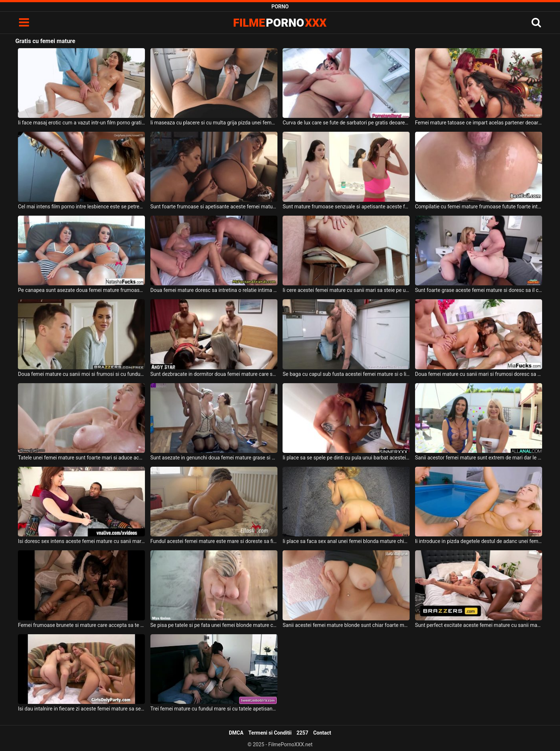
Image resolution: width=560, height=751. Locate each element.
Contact (322, 733)
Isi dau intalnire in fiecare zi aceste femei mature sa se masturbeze (81, 709)
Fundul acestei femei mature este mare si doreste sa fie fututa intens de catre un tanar (214, 541)
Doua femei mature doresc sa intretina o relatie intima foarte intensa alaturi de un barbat (214, 290)
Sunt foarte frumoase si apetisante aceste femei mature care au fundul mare (214, 207)
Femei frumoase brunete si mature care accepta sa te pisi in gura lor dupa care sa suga (81, 625)
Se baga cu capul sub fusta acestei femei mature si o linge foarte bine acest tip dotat (346, 374)
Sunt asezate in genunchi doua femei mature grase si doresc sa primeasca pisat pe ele (214, 458)
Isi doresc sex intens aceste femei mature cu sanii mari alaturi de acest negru (81, 541)
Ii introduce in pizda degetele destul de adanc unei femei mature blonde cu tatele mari (479, 541)
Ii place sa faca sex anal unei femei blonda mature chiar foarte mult (346, 541)
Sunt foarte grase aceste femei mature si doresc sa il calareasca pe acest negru (479, 290)
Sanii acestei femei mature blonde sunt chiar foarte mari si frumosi (346, 625)
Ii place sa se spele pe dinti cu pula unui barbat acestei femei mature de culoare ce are (346, 458)
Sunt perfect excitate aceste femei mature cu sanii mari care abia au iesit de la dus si (479, 625)
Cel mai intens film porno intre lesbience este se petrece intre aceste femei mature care (81, 207)
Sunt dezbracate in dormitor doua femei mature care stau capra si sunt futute (214, 374)
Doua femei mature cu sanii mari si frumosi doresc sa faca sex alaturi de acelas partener (479, 374)
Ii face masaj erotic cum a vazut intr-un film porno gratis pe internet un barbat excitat (81, 123)
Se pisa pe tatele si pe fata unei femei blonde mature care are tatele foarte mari (214, 625)
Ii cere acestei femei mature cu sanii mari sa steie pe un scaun (346, 290)
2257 (302, 733)
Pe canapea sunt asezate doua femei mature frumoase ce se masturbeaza (81, 290)
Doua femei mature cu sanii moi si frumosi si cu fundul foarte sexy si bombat (81, 374)
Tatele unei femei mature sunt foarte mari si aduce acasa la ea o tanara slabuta (81, 458)
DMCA (236, 733)
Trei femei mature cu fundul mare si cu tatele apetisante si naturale (214, 709)
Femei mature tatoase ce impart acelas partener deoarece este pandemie (479, 123)
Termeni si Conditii (270, 733)
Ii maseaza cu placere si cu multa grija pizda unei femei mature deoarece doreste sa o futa (214, 123)
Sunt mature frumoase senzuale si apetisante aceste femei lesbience (346, 207)
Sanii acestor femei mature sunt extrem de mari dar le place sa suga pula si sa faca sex (479, 458)
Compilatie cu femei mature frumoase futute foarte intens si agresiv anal (479, 207)
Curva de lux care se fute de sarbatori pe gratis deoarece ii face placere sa (346, 123)
